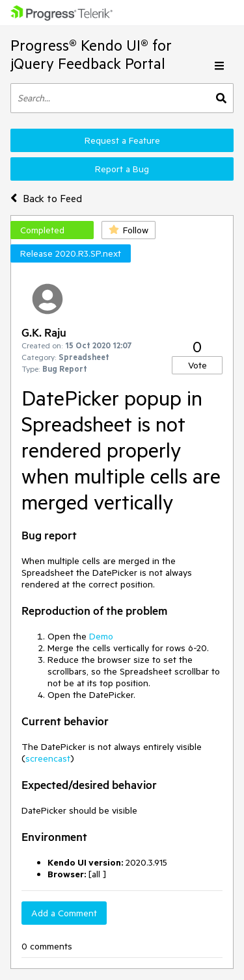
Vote (197, 365)
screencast (48, 758)
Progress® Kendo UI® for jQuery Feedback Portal (91, 54)
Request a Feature (122, 140)
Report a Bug (122, 169)
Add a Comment (64, 913)
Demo (101, 636)
